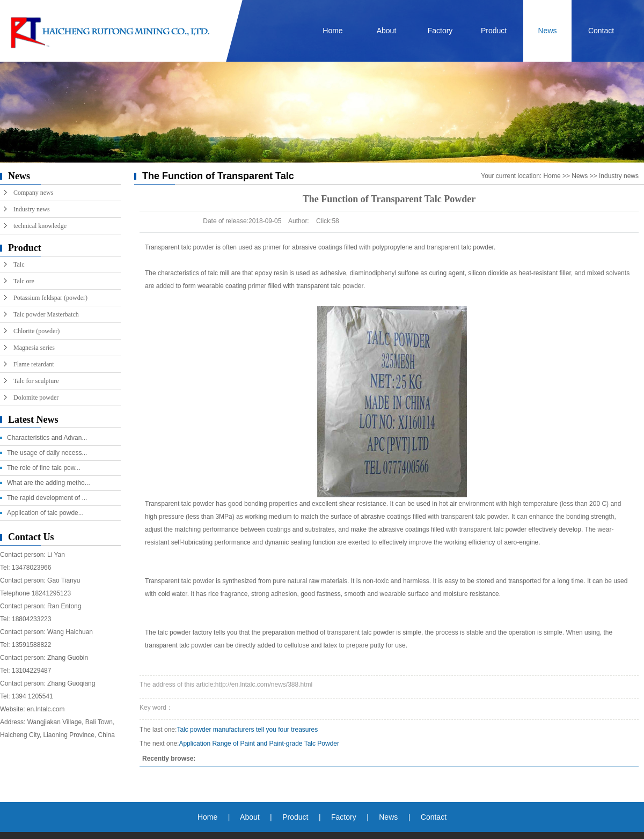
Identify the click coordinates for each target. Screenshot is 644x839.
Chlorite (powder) (36, 331)
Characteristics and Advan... (47, 438)
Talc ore (24, 281)
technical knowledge (40, 226)
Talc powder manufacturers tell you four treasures (247, 730)
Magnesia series (34, 348)
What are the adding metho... (49, 483)
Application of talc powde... (45, 513)
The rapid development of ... (47, 498)
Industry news (32, 209)
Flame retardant (34, 364)
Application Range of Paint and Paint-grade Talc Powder (259, 744)
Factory (440, 31)
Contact (601, 31)
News (547, 31)
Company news (33, 193)
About (387, 31)
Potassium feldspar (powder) (50, 298)
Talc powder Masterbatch (46, 314)
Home (332, 31)
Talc (19, 264)
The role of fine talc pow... (44, 468)
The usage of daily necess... (47, 453)
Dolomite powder (36, 398)
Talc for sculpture (36, 381)
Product (494, 31)
